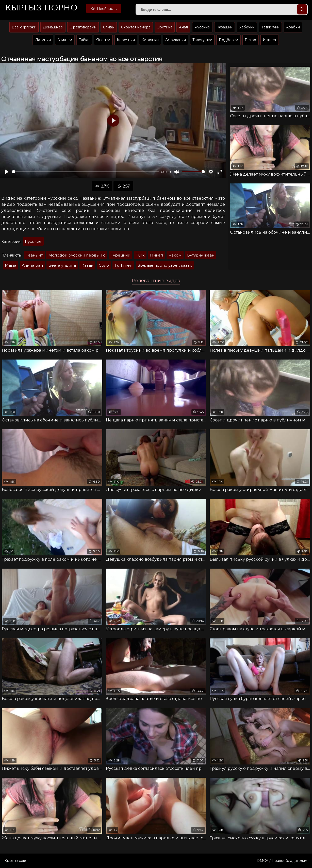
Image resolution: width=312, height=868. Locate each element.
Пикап (157, 255)
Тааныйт (34, 255)
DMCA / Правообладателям (282, 861)
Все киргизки (24, 27)
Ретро (250, 40)
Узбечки (247, 27)
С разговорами (83, 27)
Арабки (293, 27)
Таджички (270, 27)
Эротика (165, 27)
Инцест (270, 40)
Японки (103, 40)
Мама (11, 265)
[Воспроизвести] (7, 172)
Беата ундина (62, 265)
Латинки (43, 40)
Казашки (225, 27)
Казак (87, 265)
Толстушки (202, 40)
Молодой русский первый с (77, 255)
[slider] (85, 172)
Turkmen (123, 265)
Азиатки (65, 40)
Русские (202, 27)
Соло (104, 265)
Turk (140, 255)
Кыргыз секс (16, 861)
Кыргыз (41, 8)
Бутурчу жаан (201, 255)
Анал (183, 27)
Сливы (109, 27)
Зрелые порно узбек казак (165, 265)
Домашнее (53, 27)
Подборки (228, 40)
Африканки (176, 40)
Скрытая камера (136, 27)
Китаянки (150, 40)
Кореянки (126, 40)
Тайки (84, 40)
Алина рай (32, 265)
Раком (175, 255)
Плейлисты (104, 8)
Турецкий (121, 255)
